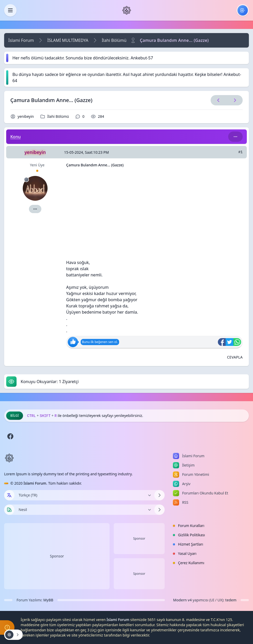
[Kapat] (10, 10)
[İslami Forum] (127, 10)
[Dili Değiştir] (84, 495)
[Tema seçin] (9, 510)
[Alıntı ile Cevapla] (235, 357)
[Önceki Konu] (218, 100)
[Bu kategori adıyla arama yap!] (235, 137)
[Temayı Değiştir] (84, 510)
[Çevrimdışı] (26, 180)
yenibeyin (26, 116)
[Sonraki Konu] (234, 100)
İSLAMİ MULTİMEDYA (68, 40)
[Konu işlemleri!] (13, 635)
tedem (231, 600)
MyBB (48, 600)
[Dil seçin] (9, 495)
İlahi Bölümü (114, 40)
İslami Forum (21, 40)
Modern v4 (182, 600)
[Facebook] (10, 436)
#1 (240, 152)
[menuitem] (243, 10)
